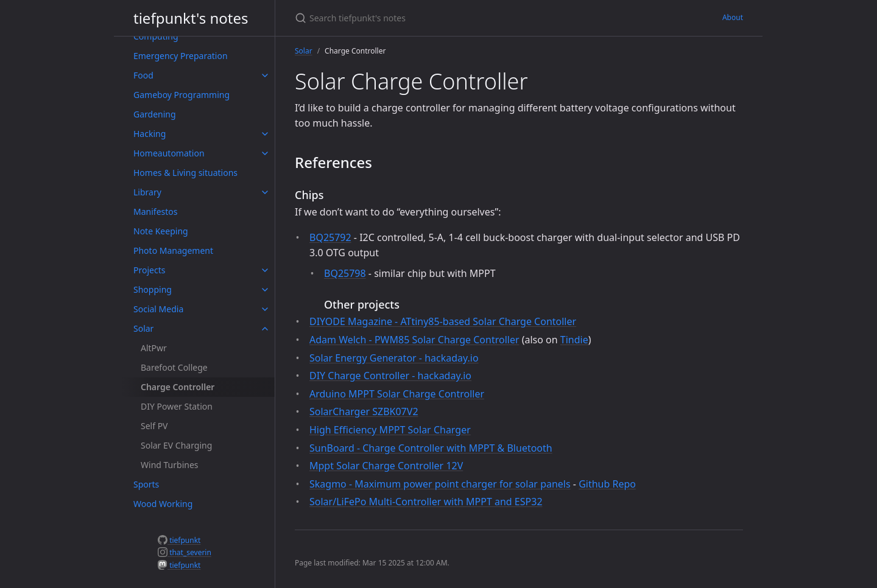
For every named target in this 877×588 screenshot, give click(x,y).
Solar (143, 328)
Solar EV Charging (176, 445)
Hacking (150, 134)
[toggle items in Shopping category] (265, 290)
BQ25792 (330, 237)
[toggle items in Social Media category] (265, 309)
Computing (156, 36)
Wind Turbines (170, 465)
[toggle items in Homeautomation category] (265, 153)
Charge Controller (178, 387)
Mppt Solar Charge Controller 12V (386, 466)
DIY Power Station (177, 406)
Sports (146, 484)
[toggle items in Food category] (265, 75)
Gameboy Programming (181, 95)
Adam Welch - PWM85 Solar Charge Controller (414, 340)
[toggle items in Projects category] (265, 270)
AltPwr (154, 348)
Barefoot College (174, 367)
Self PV (154, 426)
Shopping (153, 289)
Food (143, 75)
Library (147, 192)
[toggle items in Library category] (265, 192)
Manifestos (155, 212)
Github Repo (607, 484)
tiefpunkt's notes (191, 18)
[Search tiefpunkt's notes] (438, 18)
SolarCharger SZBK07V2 (364, 411)
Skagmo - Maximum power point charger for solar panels (440, 484)
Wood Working (163, 504)
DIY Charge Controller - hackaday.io (390, 376)
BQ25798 (345, 273)
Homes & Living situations (185, 173)
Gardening (155, 114)
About (733, 17)
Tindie (574, 340)
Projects (149, 270)
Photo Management (173, 250)
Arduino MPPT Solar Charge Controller (397, 394)
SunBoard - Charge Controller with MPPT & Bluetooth (431, 448)
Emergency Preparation (181, 56)
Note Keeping (161, 231)
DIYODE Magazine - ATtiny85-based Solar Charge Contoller (443, 321)
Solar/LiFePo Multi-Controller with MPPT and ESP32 (426, 502)
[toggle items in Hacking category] (265, 134)
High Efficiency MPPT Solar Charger (390, 430)
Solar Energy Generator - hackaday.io (394, 358)
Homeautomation (169, 153)
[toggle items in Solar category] (265, 329)
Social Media (158, 309)
